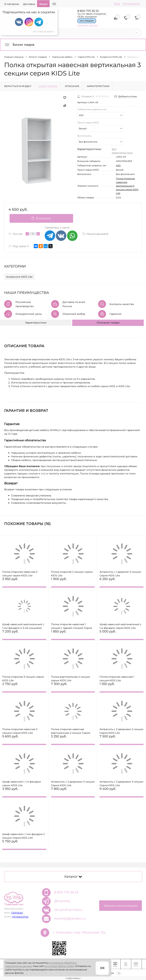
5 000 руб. (122, 635)
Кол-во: (18, 234)
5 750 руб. (24, 845)
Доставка (29, 4)
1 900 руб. (73, 583)
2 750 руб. (24, 688)
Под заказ (17, 246)
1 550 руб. (122, 688)
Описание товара (108, 323)
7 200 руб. (24, 635)
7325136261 (17, 913)
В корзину (41, 218)
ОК (102, 968)
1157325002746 (20, 917)
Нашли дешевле (95, 234)
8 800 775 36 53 (88, 11)
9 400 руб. (122, 793)
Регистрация (131, 4)
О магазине (12, 4)
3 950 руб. (24, 583)
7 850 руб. (73, 793)
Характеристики (36, 323)
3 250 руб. (73, 740)
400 (118, 165)
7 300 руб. (73, 688)
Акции (43, 4)
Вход (117, 4)
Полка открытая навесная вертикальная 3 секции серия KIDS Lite (127, 186)
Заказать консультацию (121, 906)
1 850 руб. (73, 635)
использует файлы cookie (59, 966)
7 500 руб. (122, 740)
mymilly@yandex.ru (70, 918)
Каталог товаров (19, 45)
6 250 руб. (122, 583)
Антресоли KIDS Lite (19, 277)
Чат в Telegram (87, 21)
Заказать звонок (88, 25)
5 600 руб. (24, 740)
